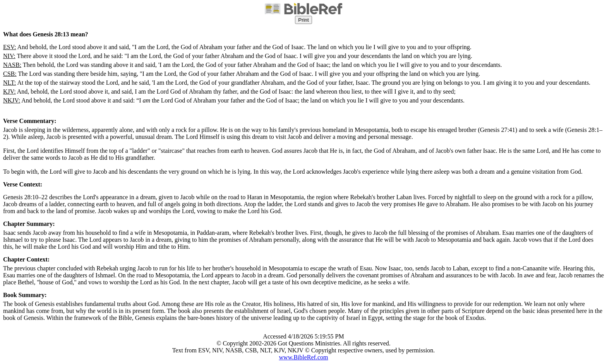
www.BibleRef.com (304, 357)
